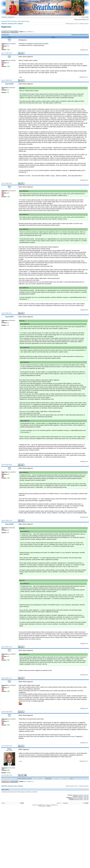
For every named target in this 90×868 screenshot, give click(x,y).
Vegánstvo (6, 27)
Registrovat (11, 17)
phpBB (40, 805)
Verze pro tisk (5, 35)
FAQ (83, 17)
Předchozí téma (75, 35)
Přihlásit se (4, 17)
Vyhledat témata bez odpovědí (9, 21)
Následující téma (84, 35)
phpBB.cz (49, 806)
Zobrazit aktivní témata (23, 21)
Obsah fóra (4, 24)
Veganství (21, 24)
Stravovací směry (13, 24)
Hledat (87, 17)
